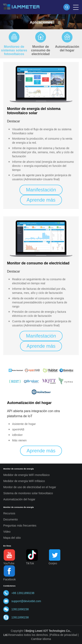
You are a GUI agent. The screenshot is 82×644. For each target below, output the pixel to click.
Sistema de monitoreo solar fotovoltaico (28, 493)
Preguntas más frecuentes (20, 526)
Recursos (9, 513)
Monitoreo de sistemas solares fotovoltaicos (14, 50)
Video (7, 532)
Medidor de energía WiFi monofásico (26, 475)
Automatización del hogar (67, 48)
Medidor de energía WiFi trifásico (24, 481)
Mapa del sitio (12, 538)
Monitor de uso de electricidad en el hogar (30, 487)
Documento (11, 519)
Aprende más (41, 200)
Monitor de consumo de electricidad (40, 50)
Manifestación (41, 190)
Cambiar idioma (41, 639)
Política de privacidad (64, 635)
